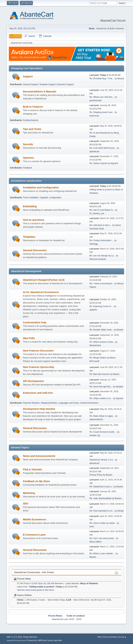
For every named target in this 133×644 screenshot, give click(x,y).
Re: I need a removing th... (102, 284)
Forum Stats (22, 579)
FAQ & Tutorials (32, 469)
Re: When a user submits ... (102, 554)
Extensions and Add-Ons (38, 393)
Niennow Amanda (98, 259)
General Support (31, 84)
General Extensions (89, 403)
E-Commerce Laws (34, 535)
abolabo (120, 387)
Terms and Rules (110, 637)
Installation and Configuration (41, 188)
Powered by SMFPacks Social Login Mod (45, 640)
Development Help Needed (39, 409)
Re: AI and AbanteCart (100, 133)
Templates (29, 237)
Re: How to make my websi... (103, 523)
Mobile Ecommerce (34, 519)
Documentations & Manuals (39, 92)
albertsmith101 (96, 419)
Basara (121, 79)
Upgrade (44, 198)
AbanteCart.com (60, 619)
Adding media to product (101, 190)
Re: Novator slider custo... (101, 330)
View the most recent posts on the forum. (36, 590)
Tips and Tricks (32, 129)
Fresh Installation (31, 198)
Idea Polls (29, 338)
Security (28, 144)
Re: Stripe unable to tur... (101, 398)
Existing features (31, 120)
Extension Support (65, 84)
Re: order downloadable (101, 498)
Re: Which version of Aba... (102, 342)
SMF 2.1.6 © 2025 (14, 637)
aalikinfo (93, 310)
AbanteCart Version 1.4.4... (102, 460)
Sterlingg (94, 244)
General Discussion (35, 250)
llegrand (114, 163)
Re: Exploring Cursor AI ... (102, 306)
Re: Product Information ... (102, 240)
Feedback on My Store (36, 481)
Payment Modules (31, 403)
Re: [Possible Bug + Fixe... (102, 79)
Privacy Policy (96, 475)
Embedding (30, 206)
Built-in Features (33, 107)
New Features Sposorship (38, 367)
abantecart (94, 152)
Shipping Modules (49, 403)
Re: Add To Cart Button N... (102, 210)
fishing (120, 511)
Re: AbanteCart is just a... (101, 487)
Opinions (28, 158)
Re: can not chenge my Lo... (103, 256)
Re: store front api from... (101, 387)
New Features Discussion (38, 351)
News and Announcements (39, 456)
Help (99, 637)
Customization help (35, 322)
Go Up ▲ (123, 637)
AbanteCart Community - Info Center (34, 572)
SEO (26, 504)
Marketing (29, 493)
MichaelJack (95, 345)
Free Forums (21, 640)
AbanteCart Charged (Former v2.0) (44, 280)
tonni (92, 527)
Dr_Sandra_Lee (97, 213)
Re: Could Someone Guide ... (103, 432)
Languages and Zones (69, 403)
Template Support (47, 84)
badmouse (94, 116)
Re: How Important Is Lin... (102, 511)
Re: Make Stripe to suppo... (102, 416)
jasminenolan (96, 101)
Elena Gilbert (96, 542)
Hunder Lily (95, 435)
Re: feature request (98, 163)
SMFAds (10, 640)
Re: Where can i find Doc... (102, 97)
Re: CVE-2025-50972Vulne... (103, 148)
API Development (33, 381)
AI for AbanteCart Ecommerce (41, 292)
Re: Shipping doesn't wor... (102, 112)
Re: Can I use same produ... (103, 538)
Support (28, 76)
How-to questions (34, 220)
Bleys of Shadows (89, 583)
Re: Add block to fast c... (101, 225)
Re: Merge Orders (98, 358)
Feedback (28, 168)
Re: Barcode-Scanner (99, 374)
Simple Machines (30, 637)
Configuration (55, 198)
